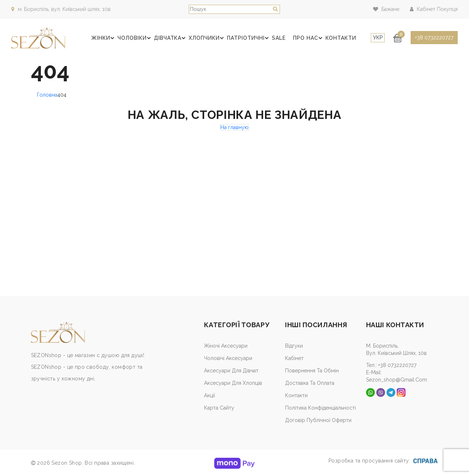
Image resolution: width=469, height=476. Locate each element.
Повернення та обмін (312, 371)
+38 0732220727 (434, 38)
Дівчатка (173, 38)
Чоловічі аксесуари (228, 358)
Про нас (310, 38)
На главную (234, 127)
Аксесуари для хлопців (233, 383)
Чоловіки (137, 38)
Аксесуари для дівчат (231, 371)
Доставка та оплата (310, 383)
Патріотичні (250, 38)
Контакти (341, 38)
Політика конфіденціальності (320, 408)
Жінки (106, 38)
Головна (47, 95)
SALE (280, 38)
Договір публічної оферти (318, 420)
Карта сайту (219, 408)
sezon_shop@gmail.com (397, 380)
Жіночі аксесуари (226, 346)
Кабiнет (294, 358)
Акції (209, 395)
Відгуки (294, 346)
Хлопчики (209, 38)
